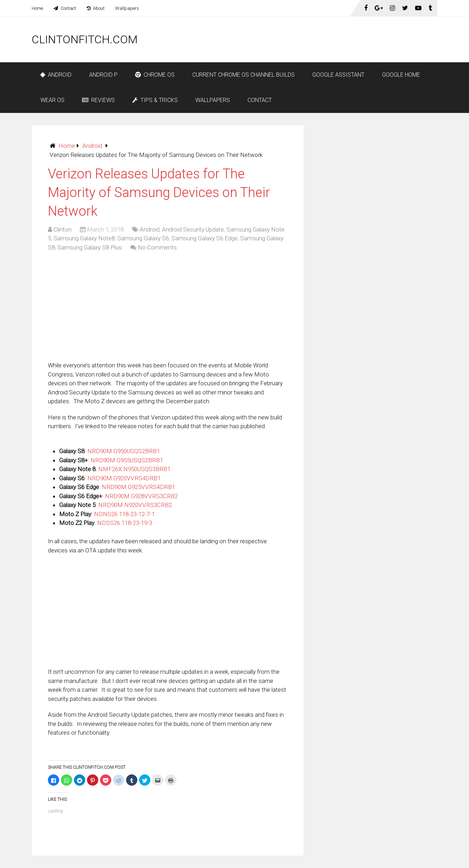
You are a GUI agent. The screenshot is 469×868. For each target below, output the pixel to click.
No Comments (157, 247)
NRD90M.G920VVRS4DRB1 (124, 478)
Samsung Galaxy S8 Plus (90, 247)
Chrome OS (155, 75)
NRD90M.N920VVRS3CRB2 (135, 505)
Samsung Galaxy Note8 (84, 238)
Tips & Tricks (155, 100)
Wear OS (52, 100)
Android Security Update (193, 229)
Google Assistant (338, 75)
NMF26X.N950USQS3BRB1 (134, 469)
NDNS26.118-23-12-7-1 (124, 514)
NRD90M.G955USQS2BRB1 (127, 460)
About (96, 8)
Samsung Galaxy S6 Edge (205, 238)
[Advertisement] (309, 39)
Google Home (401, 75)
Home (37, 8)
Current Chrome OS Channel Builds (243, 75)
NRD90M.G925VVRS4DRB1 (138, 487)
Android (56, 75)
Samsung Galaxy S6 (143, 238)
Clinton (62, 229)
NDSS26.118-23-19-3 (125, 523)
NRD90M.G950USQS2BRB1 (124, 451)
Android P (103, 75)
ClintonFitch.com (85, 39)
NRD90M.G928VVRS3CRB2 (141, 496)
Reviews (98, 100)
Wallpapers (127, 8)
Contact (65, 8)
